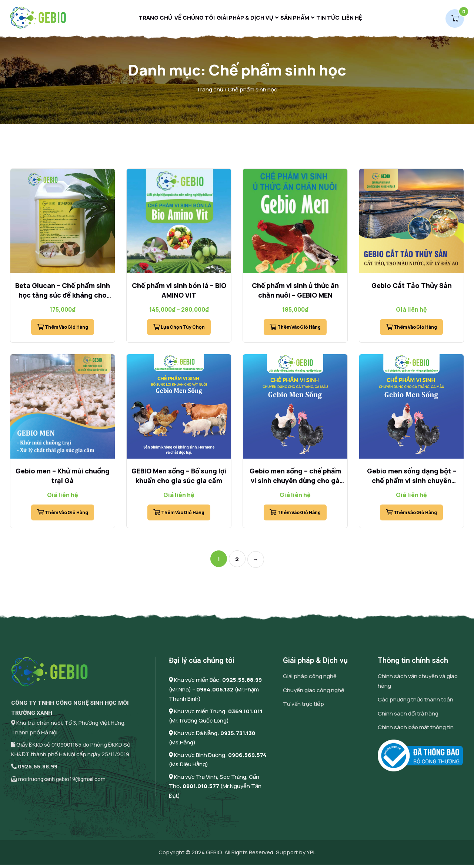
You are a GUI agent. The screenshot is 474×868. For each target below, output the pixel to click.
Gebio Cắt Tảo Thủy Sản (412, 289)
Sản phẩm (296, 19)
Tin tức (334, 19)
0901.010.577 (201, 790)
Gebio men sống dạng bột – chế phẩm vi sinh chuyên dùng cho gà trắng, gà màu (412, 484)
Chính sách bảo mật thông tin (416, 731)
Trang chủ (144, 19)
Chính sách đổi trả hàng (408, 717)
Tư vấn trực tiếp (303, 708)
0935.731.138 (238, 736)
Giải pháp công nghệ (310, 680)
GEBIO (214, 856)
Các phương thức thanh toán (415, 703)
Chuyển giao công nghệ (314, 693)
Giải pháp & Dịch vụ (242, 19)
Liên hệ (363, 19)
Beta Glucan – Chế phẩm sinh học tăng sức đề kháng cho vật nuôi (63, 299)
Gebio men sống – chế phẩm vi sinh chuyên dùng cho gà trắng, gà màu (295, 484)
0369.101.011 (245, 715)
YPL (311, 856)
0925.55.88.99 (38, 770)
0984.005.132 (215, 693)
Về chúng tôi (187, 19)
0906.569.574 (247, 758)
